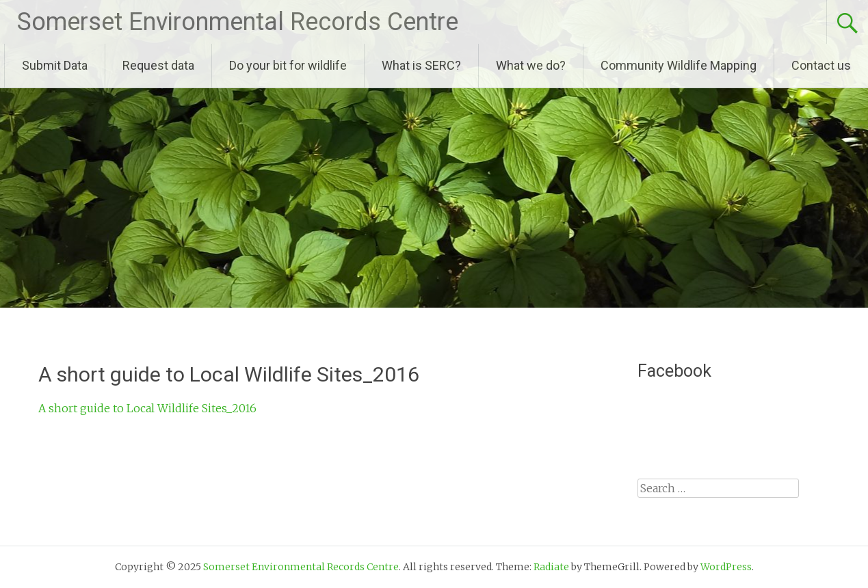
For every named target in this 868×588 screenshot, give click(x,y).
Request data (158, 65)
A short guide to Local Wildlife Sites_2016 (147, 408)
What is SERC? (421, 65)
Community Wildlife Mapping (679, 65)
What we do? (531, 65)
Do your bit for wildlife (288, 65)
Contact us (821, 65)
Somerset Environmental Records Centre (238, 22)
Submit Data (55, 65)
